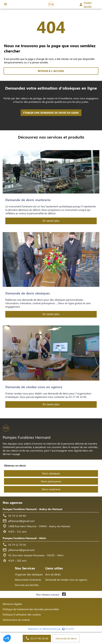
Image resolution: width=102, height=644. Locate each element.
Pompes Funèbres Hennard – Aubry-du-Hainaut (33, 509)
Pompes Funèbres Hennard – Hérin (24, 538)
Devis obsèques (51, 473)
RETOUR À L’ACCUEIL (51, 71)
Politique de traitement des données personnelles (31, 609)
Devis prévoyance (51, 481)
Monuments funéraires (28, 580)
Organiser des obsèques (29, 574)
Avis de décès (53, 574)
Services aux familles (27, 585)
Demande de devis (66, 638)
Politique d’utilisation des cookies (22, 614)
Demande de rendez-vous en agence (66, 580)
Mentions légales (12, 604)
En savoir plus (51, 221)
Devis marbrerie (51, 489)
